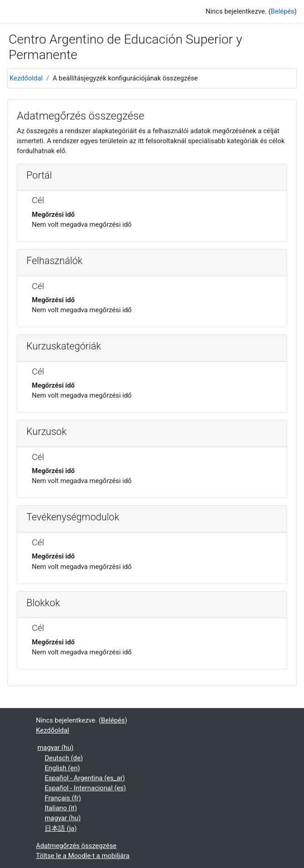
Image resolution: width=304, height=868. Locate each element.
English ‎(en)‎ (62, 768)
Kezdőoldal (26, 78)
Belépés (283, 11)
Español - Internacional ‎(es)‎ (85, 788)
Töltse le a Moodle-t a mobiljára (83, 856)
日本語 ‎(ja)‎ (61, 828)
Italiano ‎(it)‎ (61, 808)
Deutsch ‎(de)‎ (64, 758)
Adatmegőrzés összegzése (76, 846)
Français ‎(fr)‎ (63, 798)
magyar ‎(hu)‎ (55, 748)
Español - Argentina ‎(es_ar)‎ (85, 778)
